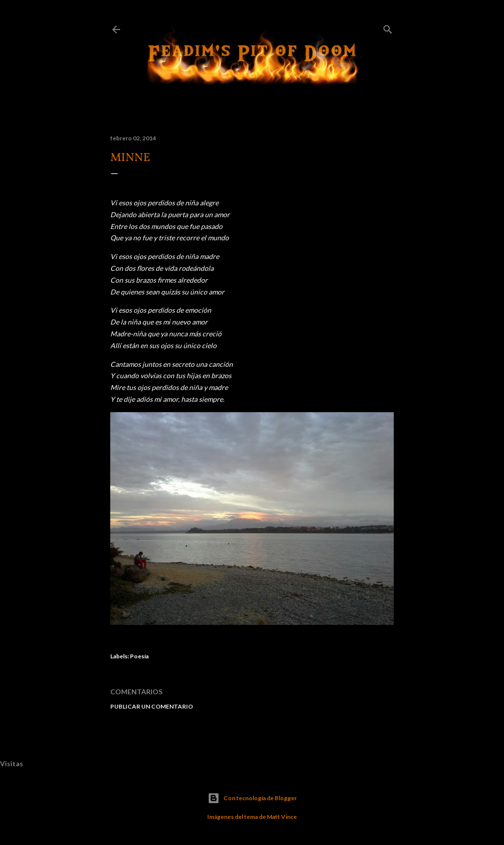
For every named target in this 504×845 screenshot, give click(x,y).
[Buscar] (388, 27)
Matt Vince (282, 817)
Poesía (139, 656)
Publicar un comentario (152, 706)
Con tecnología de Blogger (252, 798)
